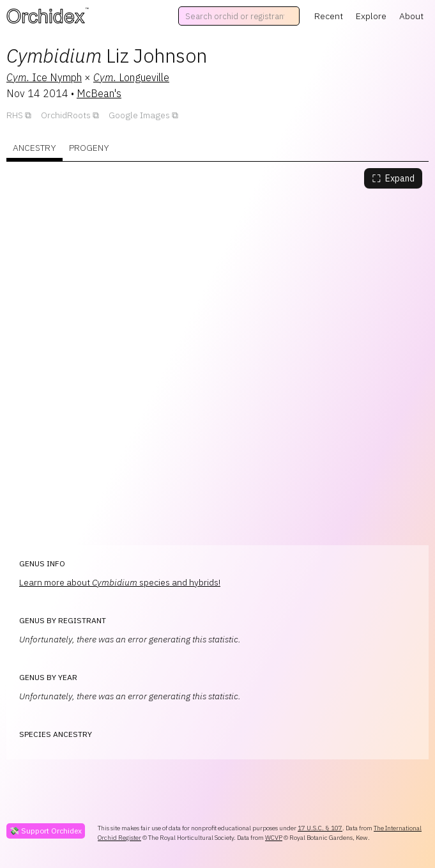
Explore (371, 16)
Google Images (139, 115)
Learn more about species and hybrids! (120, 582)
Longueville (131, 77)
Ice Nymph (44, 77)
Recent (329, 16)
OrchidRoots (66, 115)
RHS (15, 115)
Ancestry (34, 148)
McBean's (99, 93)
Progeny (89, 148)
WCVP (274, 838)
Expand (393, 178)
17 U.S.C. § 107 (320, 828)
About (411, 16)
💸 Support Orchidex (46, 831)
